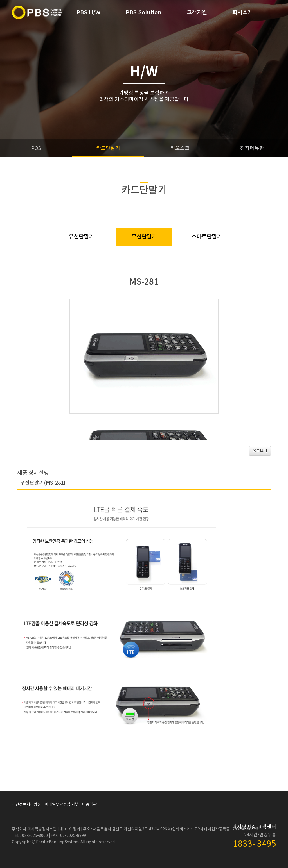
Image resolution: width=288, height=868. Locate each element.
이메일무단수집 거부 (62, 805)
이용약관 (89, 805)
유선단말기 (81, 237)
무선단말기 (144, 237)
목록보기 (260, 451)
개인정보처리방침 (26, 805)
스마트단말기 (207, 237)
